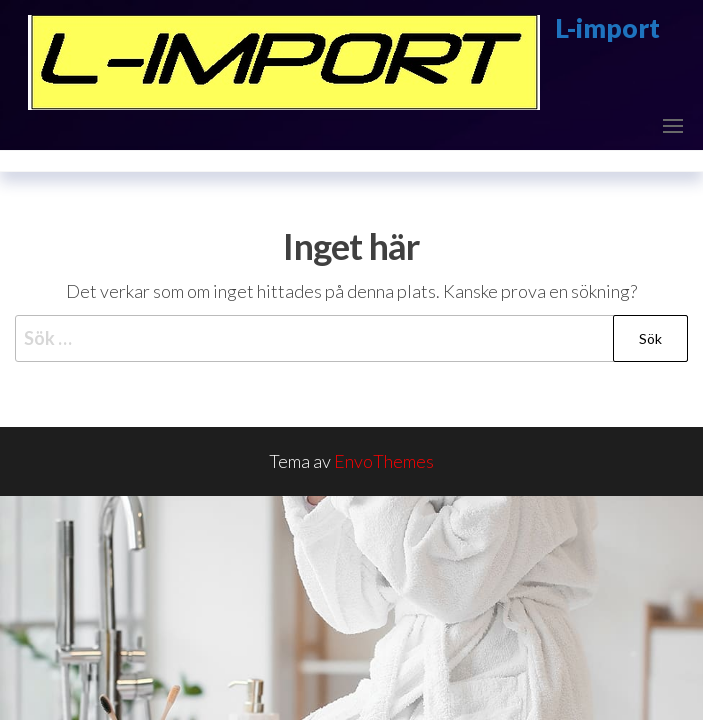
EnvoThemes (384, 461)
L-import (607, 28)
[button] (673, 126)
